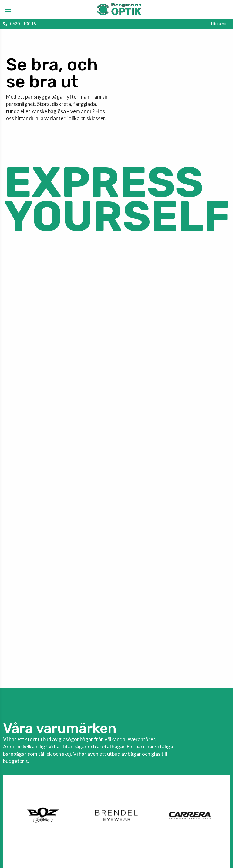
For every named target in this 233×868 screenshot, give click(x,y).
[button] (8, 9)
